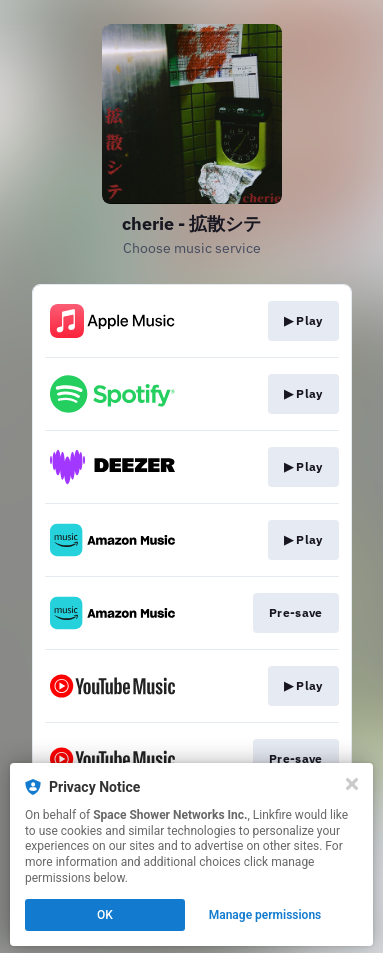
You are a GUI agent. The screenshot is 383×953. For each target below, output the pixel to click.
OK (105, 915)
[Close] (352, 784)
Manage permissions (265, 915)
